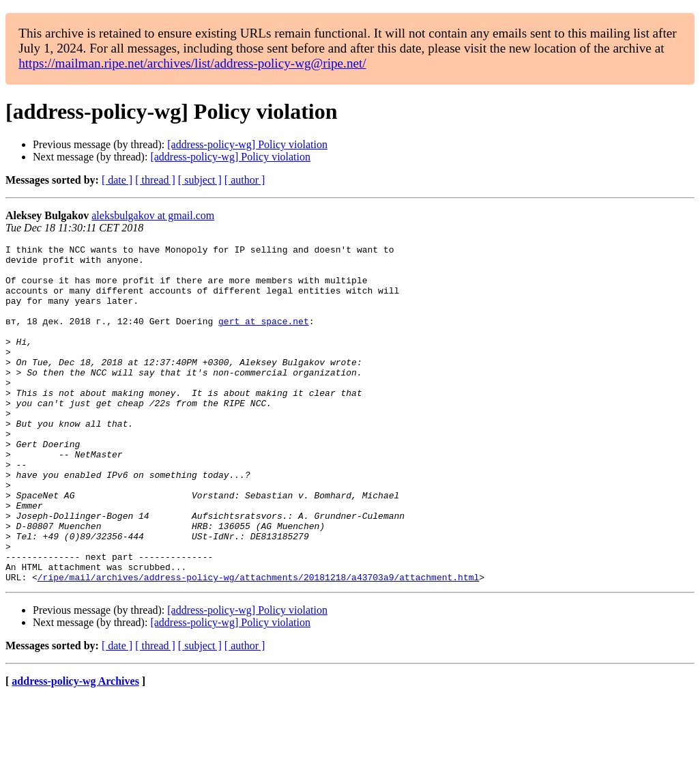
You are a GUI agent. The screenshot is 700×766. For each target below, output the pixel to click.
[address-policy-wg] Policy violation (247, 144)
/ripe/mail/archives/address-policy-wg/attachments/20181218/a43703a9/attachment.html (258, 644)
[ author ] (245, 180)
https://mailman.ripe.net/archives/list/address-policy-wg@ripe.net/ (192, 63)
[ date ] (117, 180)
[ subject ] (200, 180)
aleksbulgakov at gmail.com (153, 215)
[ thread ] (155, 180)
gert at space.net (264, 337)
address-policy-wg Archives (75, 749)
